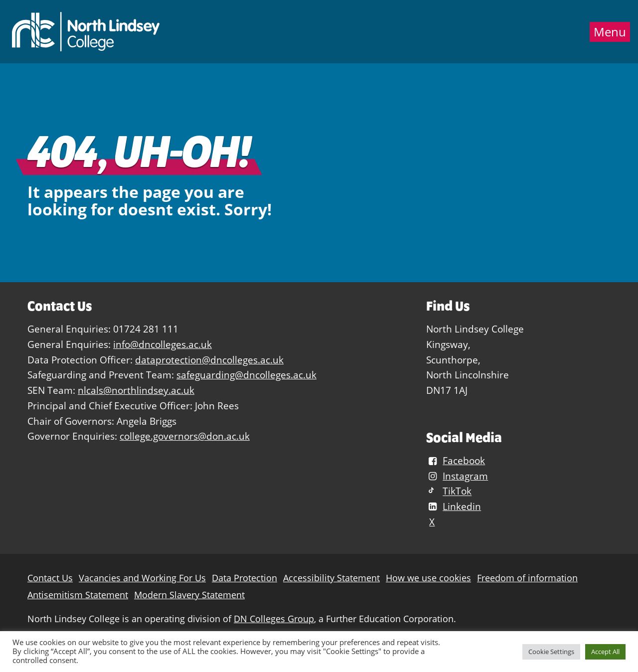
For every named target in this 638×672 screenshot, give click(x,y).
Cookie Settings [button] (551, 652)
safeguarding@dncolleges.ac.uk (246, 375)
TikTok (449, 491)
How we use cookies (428, 578)
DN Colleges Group (274, 619)
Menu (610, 32)
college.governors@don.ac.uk (185, 436)
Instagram (457, 476)
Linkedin (454, 506)
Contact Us (50, 578)
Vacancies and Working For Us (142, 578)
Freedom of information (527, 578)
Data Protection (244, 578)
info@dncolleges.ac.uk (162, 344)
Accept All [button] (605, 652)
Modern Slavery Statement (189, 595)
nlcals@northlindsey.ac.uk (136, 390)
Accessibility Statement (331, 578)
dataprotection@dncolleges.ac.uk (209, 360)
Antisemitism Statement (78, 595)
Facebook (456, 460)
